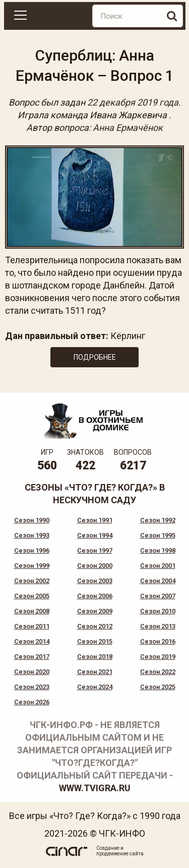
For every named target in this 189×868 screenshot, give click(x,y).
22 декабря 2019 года (133, 102)
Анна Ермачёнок (128, 128)
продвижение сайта (120, 854)
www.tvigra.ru (95, 788)
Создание (108, 848)
